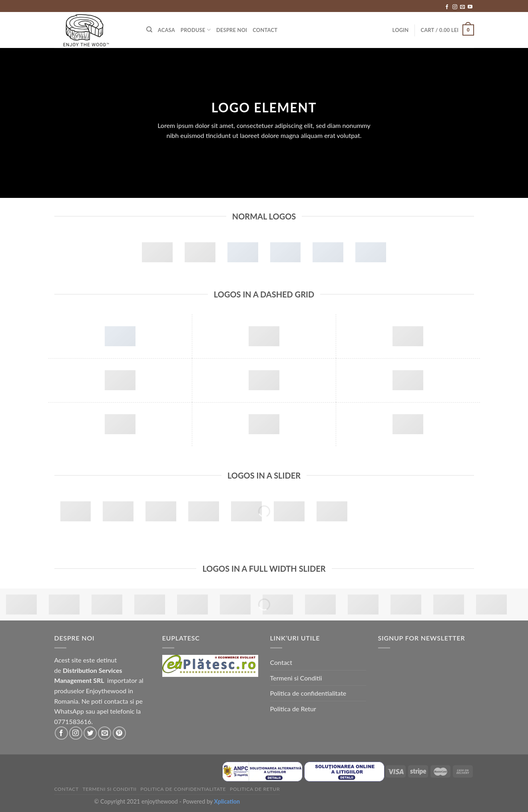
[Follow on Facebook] (447, 7)
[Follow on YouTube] (470, 7)
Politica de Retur (293, 709)
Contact (265, 30)
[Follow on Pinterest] (119, 733)
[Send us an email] (462, 7)
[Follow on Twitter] (90, 733)
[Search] (149, 30)
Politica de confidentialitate (308, 693)
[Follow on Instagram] (455, 7)
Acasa (166, 30)
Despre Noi (232, 30)
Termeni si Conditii (296, 678)
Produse (196, 30)
